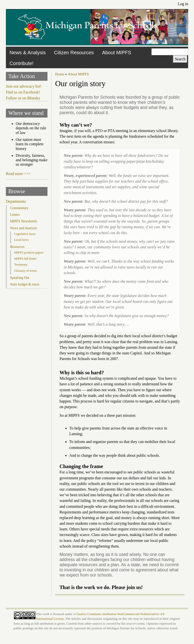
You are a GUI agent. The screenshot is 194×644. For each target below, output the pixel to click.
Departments (16, 201)
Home (60, 74)
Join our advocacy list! (24, 86)
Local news (21, 240)
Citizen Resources (74, 53)
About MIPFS (117, 53)
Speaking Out (20, 278)
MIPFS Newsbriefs (24, 221)
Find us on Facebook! (23, 92)
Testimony (21, 264)
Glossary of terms (25, 271)
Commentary (19, 208)
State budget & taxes (25, 284)
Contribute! (22, 63)
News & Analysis (28, 53)
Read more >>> (18, 174)
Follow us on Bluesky (23, 98)
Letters (15, 215)
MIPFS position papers (29, 252)
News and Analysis (23, 228)
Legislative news (25, 234)
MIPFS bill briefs (25, 259)
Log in (183, 4)
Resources (17, 247)
